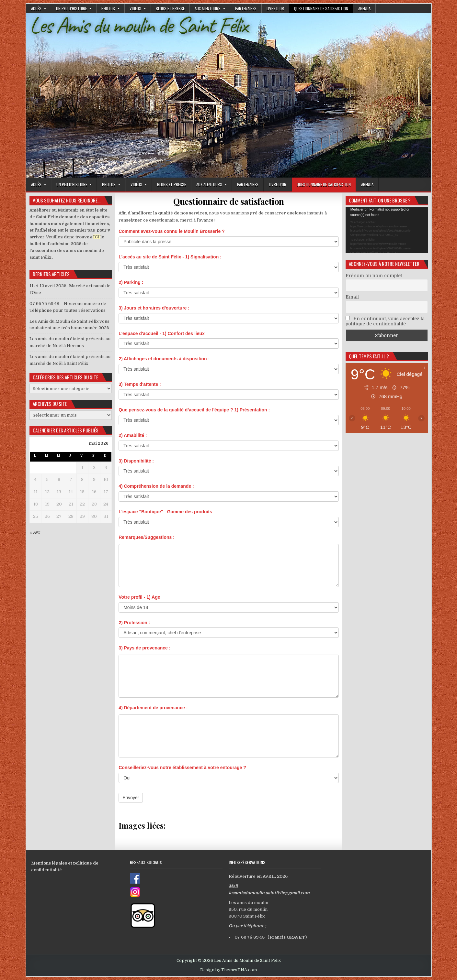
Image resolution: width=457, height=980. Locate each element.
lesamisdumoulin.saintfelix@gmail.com (269, 893)
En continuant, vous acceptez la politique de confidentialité (385, 321)
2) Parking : (131, 282)
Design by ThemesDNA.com (228, 970)
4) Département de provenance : (153, 708)
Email (352, 297)
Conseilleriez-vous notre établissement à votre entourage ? (182, 768)
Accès (36, 8)
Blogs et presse (170, 8)
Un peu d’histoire (71, 8)
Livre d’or (275, 8)
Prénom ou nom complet (374, 276)
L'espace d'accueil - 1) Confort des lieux (162, 333)
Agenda (364, 8)
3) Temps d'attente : (140, 384)
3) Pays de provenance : (144, 648)
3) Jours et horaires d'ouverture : (154, 308)
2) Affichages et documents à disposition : (164, 359)
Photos (108, 8)
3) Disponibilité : (136, 461)
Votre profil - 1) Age (139, 597)
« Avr (35, 532)
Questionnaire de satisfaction (321, 8)
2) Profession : (134, 623)
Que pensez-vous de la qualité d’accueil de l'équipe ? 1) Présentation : (194, 410)
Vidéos (135, 8)
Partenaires (246, 8)
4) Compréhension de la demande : (156, 486)
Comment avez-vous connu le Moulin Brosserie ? (172, 231)
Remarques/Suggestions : (147, 537)
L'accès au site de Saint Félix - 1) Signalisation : (170, 257)
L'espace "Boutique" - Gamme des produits (165, 512)
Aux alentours (208, 8)
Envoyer (131, 798)
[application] (387, 230)
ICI (96, 237)
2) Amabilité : (133, 435)
